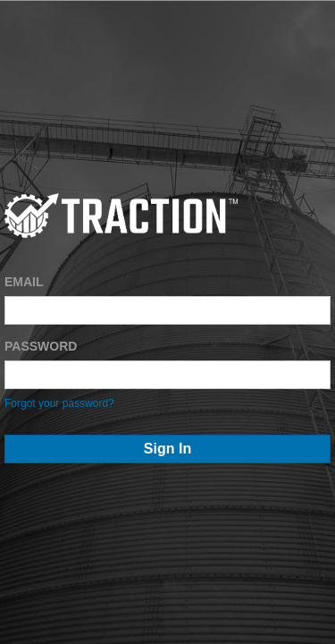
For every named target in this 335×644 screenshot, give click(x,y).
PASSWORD (41, 346)
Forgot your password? (59, 403)
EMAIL (24, 282)
